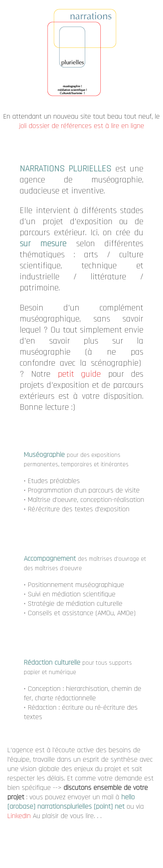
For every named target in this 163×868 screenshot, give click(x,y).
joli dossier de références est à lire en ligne (82, 126)
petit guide (79, 374)
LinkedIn (20, 816)
